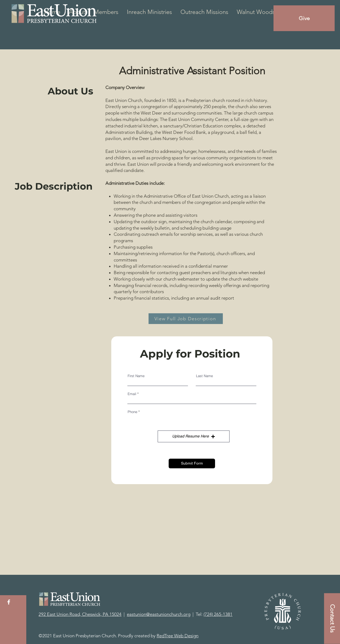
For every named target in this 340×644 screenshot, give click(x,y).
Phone (132, 412)
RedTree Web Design (178, 636)
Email (132, 394)
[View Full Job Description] (186, 319)
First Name (136, 376)
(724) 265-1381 (218, 614)
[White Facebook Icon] (9, 602)
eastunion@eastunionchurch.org (159, 614)
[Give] (304, 18)
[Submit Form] (192, 463)
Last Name (204, 376)
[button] (194, 436)
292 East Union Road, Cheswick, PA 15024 (80, 614)
